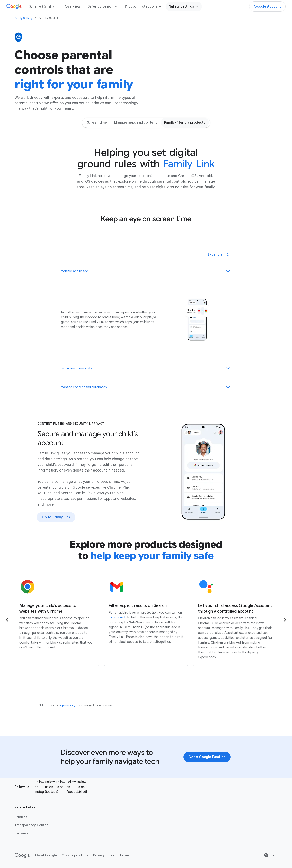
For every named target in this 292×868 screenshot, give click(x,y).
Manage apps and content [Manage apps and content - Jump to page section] (136, 123)
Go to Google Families (207, 757)
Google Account (267, 6)
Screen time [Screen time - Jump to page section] (97, 123)
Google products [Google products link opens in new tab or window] (75, 855)
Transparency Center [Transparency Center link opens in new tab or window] (31, 825)
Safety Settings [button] (184, 6)
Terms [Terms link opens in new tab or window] (125, 855)
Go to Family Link (56, 517)
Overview (73, 6)
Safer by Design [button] (103, 6)
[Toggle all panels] (218, 255)
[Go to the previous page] (7, 620)
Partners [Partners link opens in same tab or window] (21, 833)
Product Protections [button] (143, 6)
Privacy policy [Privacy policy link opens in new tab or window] (104, 855)
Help (271, 855)
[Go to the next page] (285, 620)
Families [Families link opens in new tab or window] (21, 817)
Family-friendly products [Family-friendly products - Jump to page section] (185, 123)
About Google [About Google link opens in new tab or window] (46, 855)
